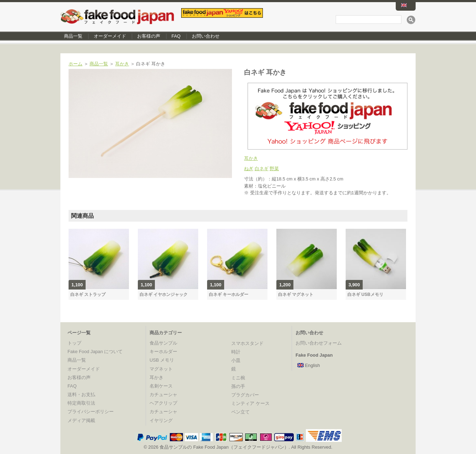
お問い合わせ (206, 36)
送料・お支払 (81, 394)
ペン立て (240, 412)
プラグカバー (245, 395)
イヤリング (161, 420)
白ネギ (262, 169)
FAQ (176, 36)
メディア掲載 (81, 420)
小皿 (236, 360)
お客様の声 (149, 36)
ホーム (75, 64)
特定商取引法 (81, 403)
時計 (236, 352)
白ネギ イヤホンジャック (164, 294)
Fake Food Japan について (95, 352)
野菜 (274, 169)
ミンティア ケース (250, 403)
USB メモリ (162, 360)
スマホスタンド (247, 343)
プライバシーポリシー (91, 412)
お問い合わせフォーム (319, 343)
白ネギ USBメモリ (365, 294)
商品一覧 (73, 36)
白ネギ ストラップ (88, 294)
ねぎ (249, 169)
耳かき (122, 64)
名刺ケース (161, 386)
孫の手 (238, 386)
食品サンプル (163, 343)
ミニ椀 (238, 378)
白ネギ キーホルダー (229, 294)
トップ (74, 343)
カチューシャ (163, 394)
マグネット (161, 369)
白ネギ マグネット (296, 294)
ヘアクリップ (163, 403)
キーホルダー (163, 352)
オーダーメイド (110, 36)
